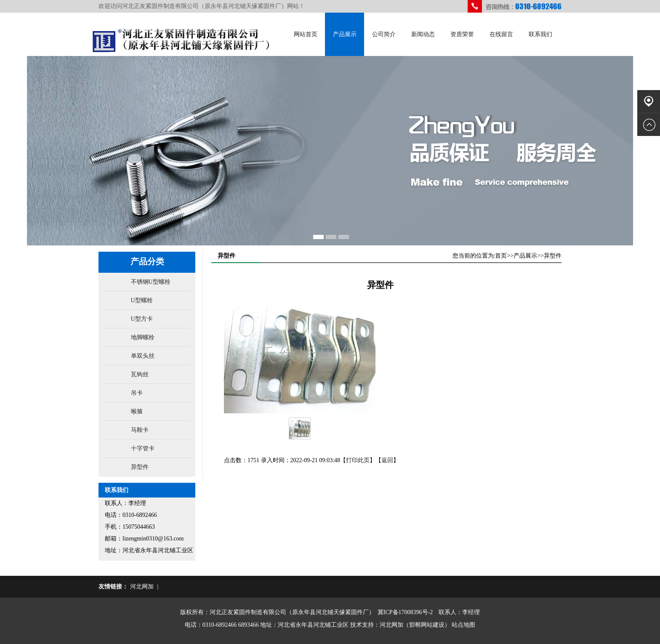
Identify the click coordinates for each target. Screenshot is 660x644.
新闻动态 (423, 34)
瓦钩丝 (140, 374)
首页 (501, 256)
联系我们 (540, 34)
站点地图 (463, 625)
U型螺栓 (142, 300)
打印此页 (358, 460)
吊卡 (137, 393)
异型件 (140, 467)
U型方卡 (142, 319)
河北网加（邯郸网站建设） (415, 625)
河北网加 (142, 587)
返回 (387, 460)
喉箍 (137, 411)
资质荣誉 (462, 34)
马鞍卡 (140, 430)
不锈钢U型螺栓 (151, 282)
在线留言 (501, 34)
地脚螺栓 (143, 337)
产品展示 (345, 34)
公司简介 (384, 34)
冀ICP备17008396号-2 (405, 612)
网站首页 (306, 34)
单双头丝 (143, 356)
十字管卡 (143, 448)
